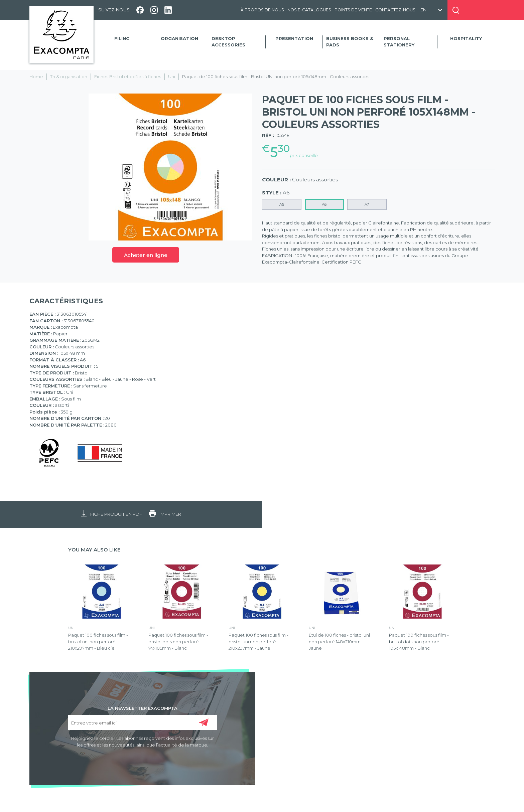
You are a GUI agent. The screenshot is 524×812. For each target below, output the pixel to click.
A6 (324, 204)
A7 (367, 204)
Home (36, 76)
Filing (122, 38)
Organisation (179, 38)
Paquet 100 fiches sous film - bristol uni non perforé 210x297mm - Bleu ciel (98, 641)
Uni (172, 76)
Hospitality (466, 38)
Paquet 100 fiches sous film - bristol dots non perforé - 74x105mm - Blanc (178, 641)
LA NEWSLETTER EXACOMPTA (143, 708)
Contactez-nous (395, 10)
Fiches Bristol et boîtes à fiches (128, 76)
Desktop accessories (228, 42)
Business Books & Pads (350, 42)
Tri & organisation (69, 76)
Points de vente (353, 10)
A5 (282, 204)
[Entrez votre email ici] (142, 723)
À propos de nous (262, 10)
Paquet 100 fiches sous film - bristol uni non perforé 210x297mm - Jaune (258, 641)
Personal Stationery (399, 42)
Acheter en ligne (146, 255)
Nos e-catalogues (309, 10)
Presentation (294, 38)
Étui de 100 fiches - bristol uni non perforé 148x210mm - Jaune (339, 641)
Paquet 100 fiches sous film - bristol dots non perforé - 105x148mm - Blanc (419, 641)
